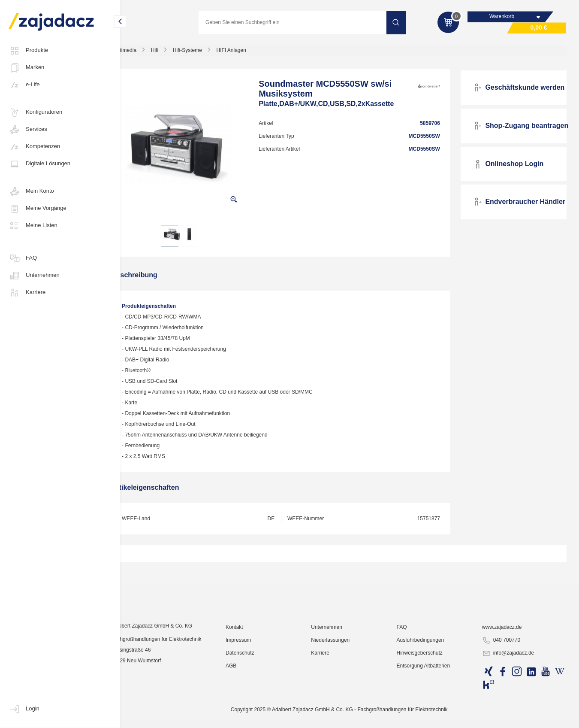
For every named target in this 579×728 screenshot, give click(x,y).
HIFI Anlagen (251, 53)
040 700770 (505, 705)
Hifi (174, 53)
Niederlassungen (342, 704)
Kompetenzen (34, 147)
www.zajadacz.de (506, 692)
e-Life (24, 85)
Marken (26, 68)
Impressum (254, 704)
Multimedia (144, 53)
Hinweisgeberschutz (427, 717)
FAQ (23, 258)
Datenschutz (255, 717)
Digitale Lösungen (39, 164)
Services (28, 130)
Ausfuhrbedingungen (428, 704)
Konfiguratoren (35, 112)
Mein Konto (31, 191)
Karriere (27, 293)
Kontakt (250, 692)
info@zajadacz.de (513, 718)
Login (24, 709)
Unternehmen (34, 276)
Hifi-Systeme (208, 53)
